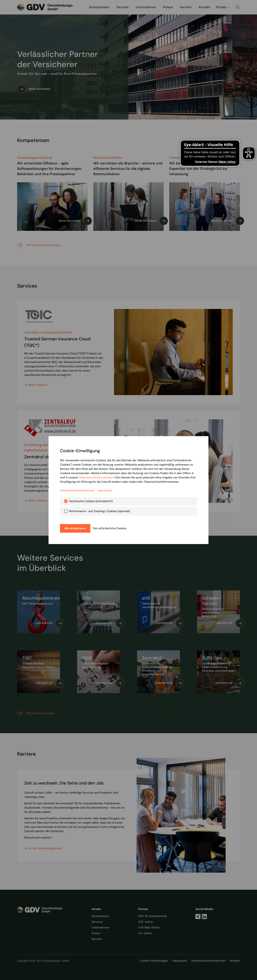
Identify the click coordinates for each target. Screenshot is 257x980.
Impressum (105, 490)
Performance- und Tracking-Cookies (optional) (99, 511)
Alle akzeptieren (75, 528)
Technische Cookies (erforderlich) (91, 501)
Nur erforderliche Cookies (110, 528)
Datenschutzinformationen (96, 477)
